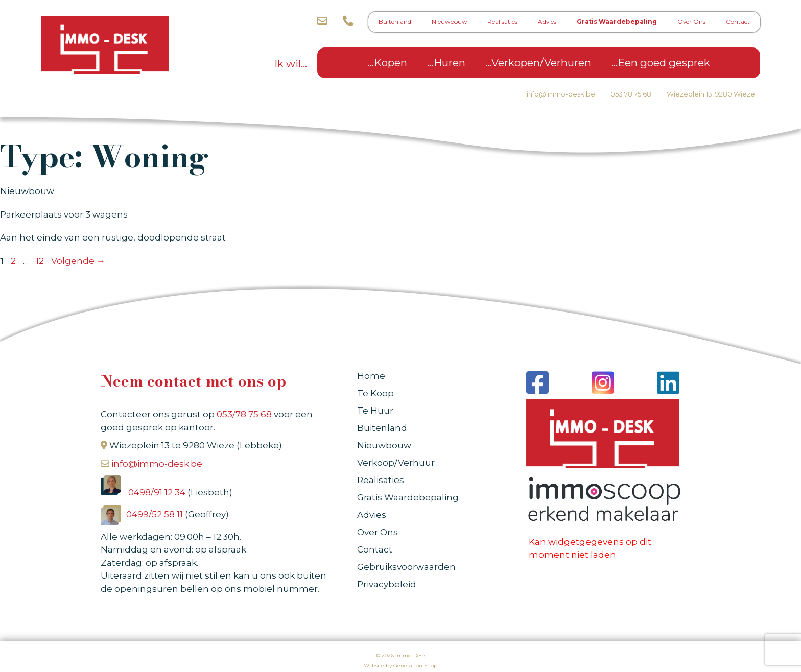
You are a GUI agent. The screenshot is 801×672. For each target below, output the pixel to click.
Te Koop (375, 393)
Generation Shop (415, 666)
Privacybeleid (387, 584)
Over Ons (691, 22)
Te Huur (375, 411)
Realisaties (502, 22)
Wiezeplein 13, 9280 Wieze (711, 94)
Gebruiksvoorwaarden (406, 567)
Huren (450, 63)
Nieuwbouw (449, 22)
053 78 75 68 (631, 94)
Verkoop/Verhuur (396, 463)
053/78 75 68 (244, 414)
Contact (738, 22)
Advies (547, 22)
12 (41, 261)
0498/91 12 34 (158, 492)
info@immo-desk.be (561, 94)
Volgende (78, 261)
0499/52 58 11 (156, 514)
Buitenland (395, 22)
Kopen (391, 63)
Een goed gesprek (664, 63)
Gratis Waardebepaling (617, 22)
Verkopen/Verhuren (541, 63)
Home (371, 376)
